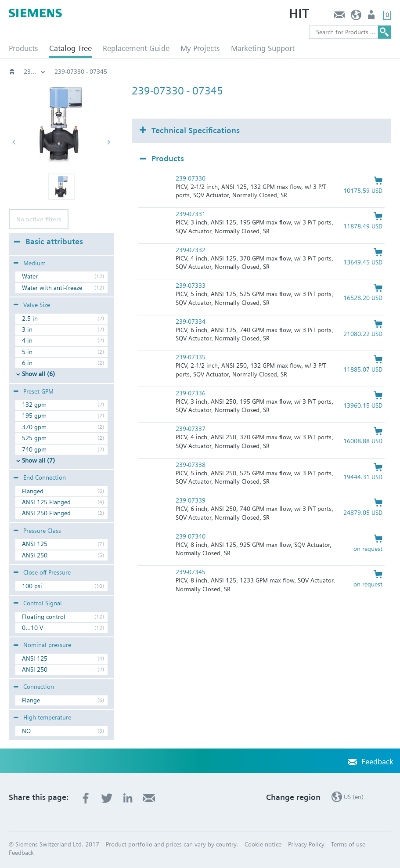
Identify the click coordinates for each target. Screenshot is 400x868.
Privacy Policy (306, 844)
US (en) (356, 17)
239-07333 (191, 286)
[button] (61, 187)
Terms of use (348, 844)
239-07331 (191, 214)
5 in (27, 352)
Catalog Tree (70, 48)
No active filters (39, 219)
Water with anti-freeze (52, 288)
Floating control (44, 617)
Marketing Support (263, 48)
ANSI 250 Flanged (46, 513)
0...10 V (32, 628)
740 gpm (34, 449)
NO (26, 731)
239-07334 (191, 322)
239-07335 (191, 357)
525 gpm (34, 438)
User (372, 17)
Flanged (33, 491)
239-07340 (191, 536)
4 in (27, 340)
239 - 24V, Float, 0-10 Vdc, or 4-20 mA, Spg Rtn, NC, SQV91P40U (142, 72)
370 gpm (34, 427)
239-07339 (191, 500)
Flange (31, 700)
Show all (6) (38, 374)
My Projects (200, 48)
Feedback (339, 17)
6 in (27, 363)
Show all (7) (38, 460)
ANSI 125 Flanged (46, 502)
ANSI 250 (35, 555)
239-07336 (191, 393)
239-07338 (191, 465)
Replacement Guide (136, 48)
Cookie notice (263, 844)
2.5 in (30, 318)
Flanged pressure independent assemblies (35, 72)
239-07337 (191, 429)
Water (30, 276)
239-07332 (191, 250)
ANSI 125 (35, 544)
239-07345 (191, 572)
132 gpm (34, 405)
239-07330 (191, 178)
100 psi (32, 586)
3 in (27, 329)
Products (23, 48)
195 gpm (34, 416)
